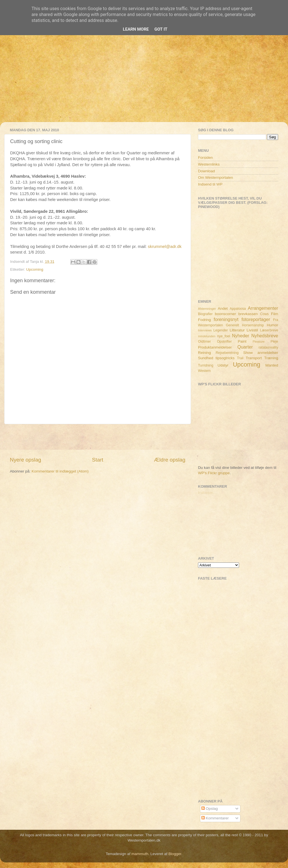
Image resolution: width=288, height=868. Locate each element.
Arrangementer (263, 308)
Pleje (274, 342)
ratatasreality (268, 347)
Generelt (232, 325)
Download (206, 171)
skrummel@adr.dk (165, 247)
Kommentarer (215, 818)
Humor (273, 325)
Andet (223, 308)
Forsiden (205, 158)
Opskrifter (224, 342)
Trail (240, 358)
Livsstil (252, 330)
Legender (221, 330)
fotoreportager (256, 319)
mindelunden (207, 336)
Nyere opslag (25, 460)
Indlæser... (207, 493)
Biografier (205, 314)
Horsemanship (253, 325)
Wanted (272, 365)
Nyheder (241, 336)
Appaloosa (238, 309)
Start (98, 460)
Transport (254, 358)
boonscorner (225, 314)
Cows (264, 314)
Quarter (245, 347)
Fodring (204, 320)
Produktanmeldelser (215, 347)
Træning (271, 358)
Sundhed (206, 358)
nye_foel (224, 336)
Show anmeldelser (261, 353)
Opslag (210, 809)
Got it (161, 29)
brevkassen (248, 314)
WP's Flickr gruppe (214, 473)
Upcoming (35, 269)
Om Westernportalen (215, 178)
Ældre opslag (170, 460)
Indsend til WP (210, 184)
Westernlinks (209, 164)
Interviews (205, 330)
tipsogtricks (225, 358)
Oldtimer (204, 342)
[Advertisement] (144, 83)
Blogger (175, 854)
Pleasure (259, 342)
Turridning (206, 365)
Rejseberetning (227, 353)
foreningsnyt (226, 319)
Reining (204, 353)
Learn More (136, 29)
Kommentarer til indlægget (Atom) (60, 471)
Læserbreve (269, 330)
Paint (242, 341)
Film (275, 314)
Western (204, 371)
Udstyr (223, 365)
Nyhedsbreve (265, 336)
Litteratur (237, 330)
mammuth (140, 854)
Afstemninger (207, 309)
